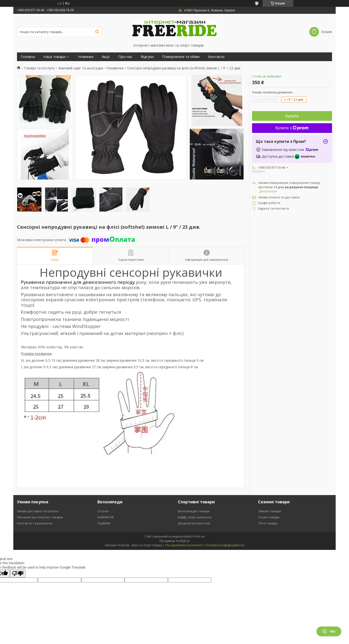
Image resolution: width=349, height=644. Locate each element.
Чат (329, 631)
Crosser (103, 511)
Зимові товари (270, 511)
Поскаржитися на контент (184, 545)
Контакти (216, 57)
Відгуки (147, 57)
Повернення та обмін (181, 57)
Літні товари (268, 523)
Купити (292, 116)
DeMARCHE (106, 517)
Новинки (86, 57)
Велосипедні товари (194, 511)
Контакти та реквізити (35, 523)
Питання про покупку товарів (40, 517)
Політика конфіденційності (225, 545)
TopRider (104, 523)
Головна (28, 57)
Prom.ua (199, 536)
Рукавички (115, 68)
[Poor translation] (18, 574)
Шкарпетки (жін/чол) (194, 523)
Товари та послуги (39, 68)
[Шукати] (97, 32)
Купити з (292, 128)
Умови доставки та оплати (38, 511)
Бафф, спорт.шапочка (195, 517)
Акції (106, 57)
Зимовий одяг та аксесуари (81, 68)
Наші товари (54, 57)
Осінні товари (269, 517)
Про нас (125, 57)
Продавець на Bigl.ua (174, 541)
